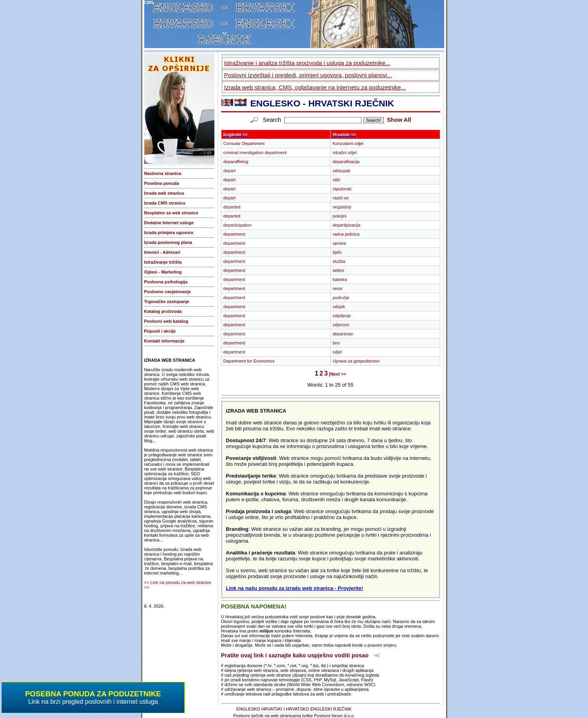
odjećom (341, 325)
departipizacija (346, 225)
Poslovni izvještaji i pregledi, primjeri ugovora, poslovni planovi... (308, 75)
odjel (337, 352)
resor (338, 288)
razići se (341, 198)
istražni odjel (345, 153)
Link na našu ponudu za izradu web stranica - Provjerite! (294, 588)
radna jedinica (346, 234)
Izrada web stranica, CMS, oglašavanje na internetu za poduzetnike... (315, 87)
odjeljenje (342, 316)
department (234, 234)
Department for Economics (249, 361)
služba (339, 261)
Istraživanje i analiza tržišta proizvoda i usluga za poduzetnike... (307, 63)
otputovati (342, 189)
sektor (339, 270)
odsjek (339, 307)
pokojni (340, 216)
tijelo (337, 252)
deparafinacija (346, 162)
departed (232, 207)
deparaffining (236, 162)
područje (341, 298)
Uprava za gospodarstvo (356, 361)
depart (230, 171)
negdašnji (342, 207)
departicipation (238, 225)
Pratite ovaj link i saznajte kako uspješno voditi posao (295, 655)
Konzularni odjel (348, 143)
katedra (340, 279)
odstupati (341, 171)
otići (337, 180)
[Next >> (338, 374)
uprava (339, 243)
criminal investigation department (255, 153)
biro (336, 343)
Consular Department (244, 143)
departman (343, 334)
